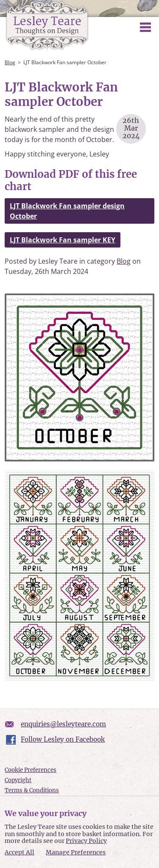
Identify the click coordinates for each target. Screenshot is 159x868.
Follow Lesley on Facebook (63, 739)
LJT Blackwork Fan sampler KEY (63, 240)
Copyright (18, 780)
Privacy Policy (86, 841)
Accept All (20, 852)
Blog (10, 62)
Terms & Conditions (32, 790)
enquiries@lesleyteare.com (63, 724)
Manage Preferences (76, 852)
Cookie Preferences (31, 770)
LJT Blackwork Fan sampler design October (67, 211)
